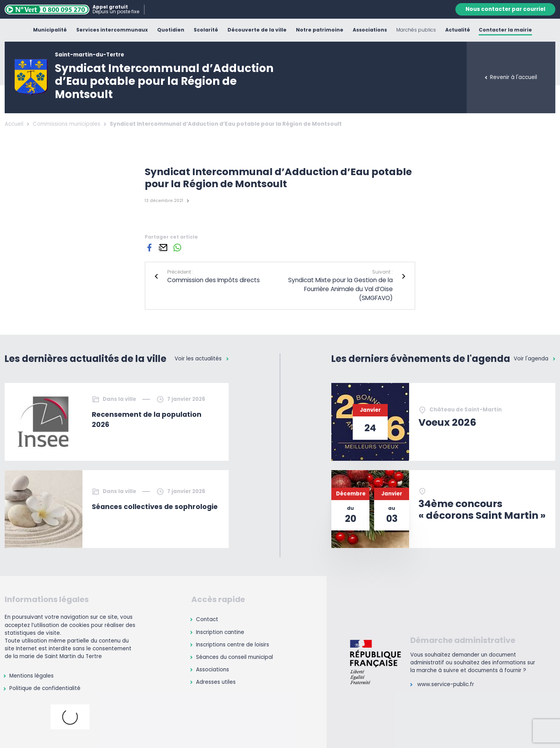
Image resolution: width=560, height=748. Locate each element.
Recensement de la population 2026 (147, 420)
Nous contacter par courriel (505, 9)
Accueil (14, 124)
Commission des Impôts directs (213, 280)
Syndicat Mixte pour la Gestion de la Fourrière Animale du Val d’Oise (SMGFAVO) (340, 289)
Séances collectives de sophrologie (155, 507)
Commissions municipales (66, 124)
